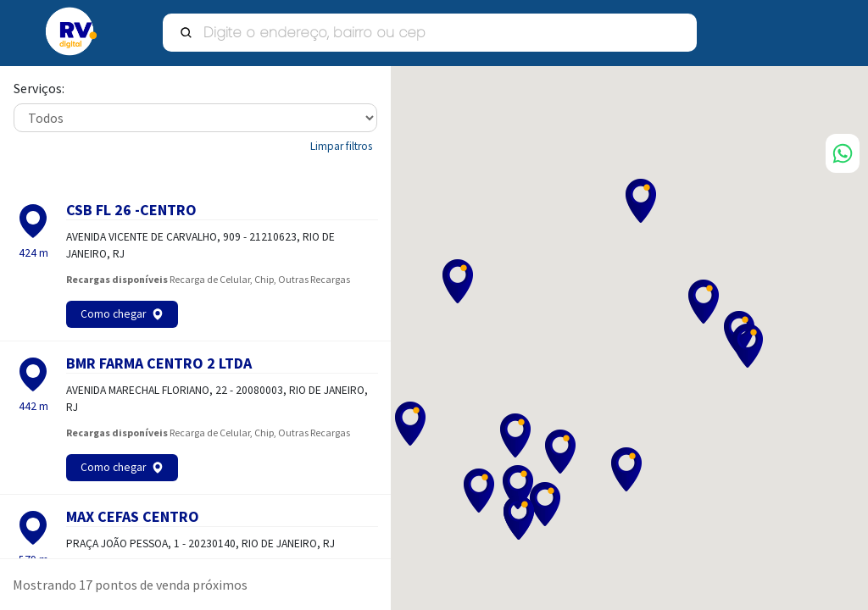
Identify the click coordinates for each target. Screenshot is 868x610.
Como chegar (113, 314)
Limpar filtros (341, 146)
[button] (704, 302)
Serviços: (39, 89)
